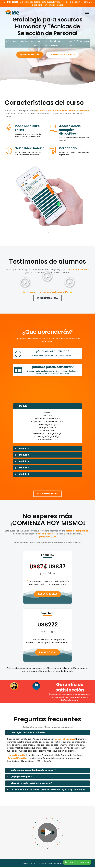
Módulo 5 (21, 468)
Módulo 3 (21, 455)
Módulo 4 (21, 461)
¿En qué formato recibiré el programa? (28, 784)
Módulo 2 (21, 449)
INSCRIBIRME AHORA (47, 298)
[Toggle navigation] (87, 13)
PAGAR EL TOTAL (47, 653)
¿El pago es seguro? (18, 777)
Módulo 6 (21, 474)
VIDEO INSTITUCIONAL (63, 55)
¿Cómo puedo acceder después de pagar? (30, 771)
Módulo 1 (21, 406)
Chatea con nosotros (77, 862)
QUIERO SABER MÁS (29, 55)
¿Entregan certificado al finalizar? (26, 733)
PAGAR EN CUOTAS (47, 594)
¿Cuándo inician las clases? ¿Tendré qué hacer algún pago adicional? (45, 790)
